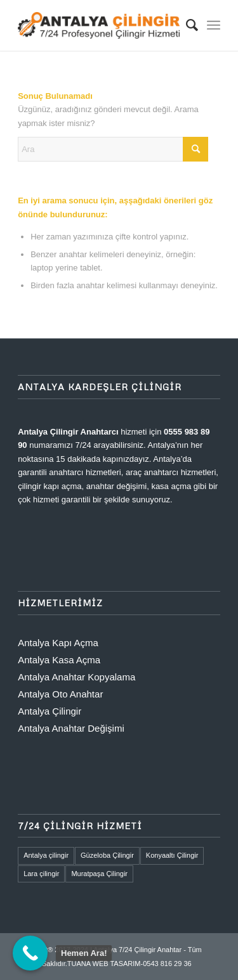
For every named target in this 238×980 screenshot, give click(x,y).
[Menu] (214, 25)
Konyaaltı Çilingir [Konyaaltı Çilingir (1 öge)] (172, 855)
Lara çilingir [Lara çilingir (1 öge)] (41, 874)
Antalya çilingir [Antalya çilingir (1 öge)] (46, 855)
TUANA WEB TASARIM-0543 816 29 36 (129, 964)
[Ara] (186, 25)
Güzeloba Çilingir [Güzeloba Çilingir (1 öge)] (107, 855)
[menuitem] (186, 25)
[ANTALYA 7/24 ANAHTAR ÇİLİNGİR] (99, 25)
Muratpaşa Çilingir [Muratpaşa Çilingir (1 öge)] (99, 874)
